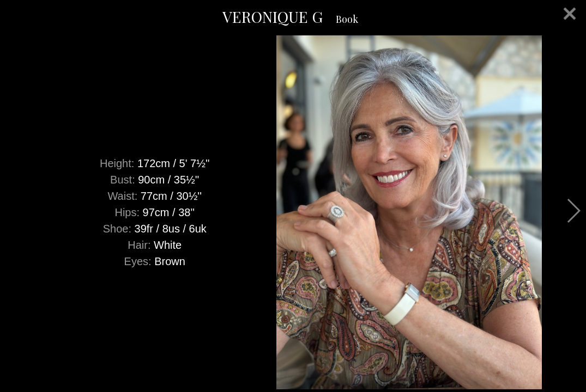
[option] (293, 212)
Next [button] (573, 211)
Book (347, 19)
